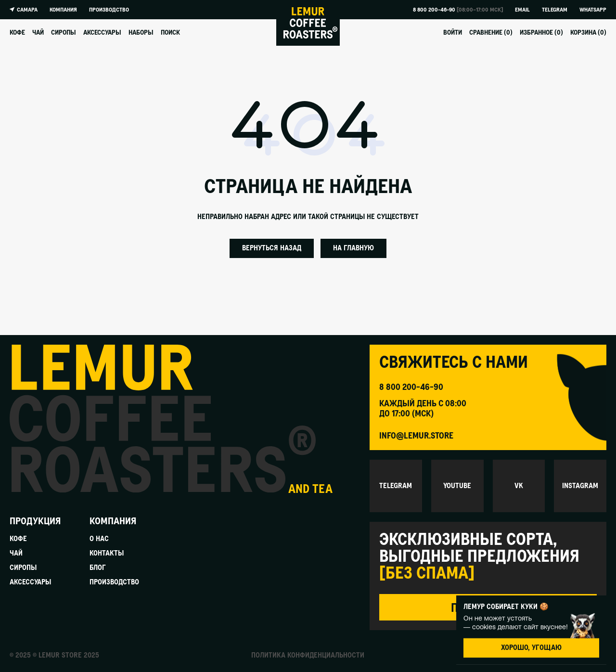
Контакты (107, 554)
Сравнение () (491, 33)
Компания (63, 10)
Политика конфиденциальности (308, 656)
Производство (109, 10)
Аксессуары (102, 33)
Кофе (17, 33)
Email (522, 10)
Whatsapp (593, 10)
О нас (99, 539)
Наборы (141, 33)
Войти (453, 33)
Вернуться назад (272, 248)
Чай (38, 33)
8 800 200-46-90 (434, 10)
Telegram (555, 10)
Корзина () (588, 33)
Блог (98, 568)
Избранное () (541, 33)
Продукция (35, 521)
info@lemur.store (416, 436)
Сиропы (64, 33)
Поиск (170, 33)
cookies (484, 627)
